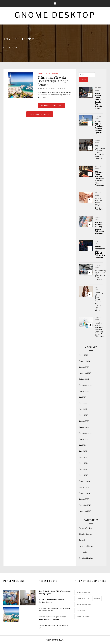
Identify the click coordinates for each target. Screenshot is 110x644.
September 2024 (85, 433)
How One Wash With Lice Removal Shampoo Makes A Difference (99, 330)
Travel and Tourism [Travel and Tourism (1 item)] (83, 616)
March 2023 (84, 475)
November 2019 (85, 511)
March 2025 (84, 415)
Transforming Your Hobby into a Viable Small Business (101, 275)
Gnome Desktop (55, 15)
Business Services (86, 528)
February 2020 (84, 493)
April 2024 (83, 457)
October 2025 (84, 379)
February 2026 (84, 361)
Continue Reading (51, 105)
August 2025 (84, 391)
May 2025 (83, 403)
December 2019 (85, 505)
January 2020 (84, 499)
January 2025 (84, 421)
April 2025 (83, 409)
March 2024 (84, 463)
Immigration (83, 552)
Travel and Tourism (49, 73)
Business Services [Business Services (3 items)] (83, 592)
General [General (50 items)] (97, 598)
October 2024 (84, 427)
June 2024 (83, 451)
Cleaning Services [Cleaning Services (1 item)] (83, 598)
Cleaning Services (86, 534)
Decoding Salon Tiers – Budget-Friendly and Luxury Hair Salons (99, 301)
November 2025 (85, 373)
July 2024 (83, 445)
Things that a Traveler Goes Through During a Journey (53, 81)
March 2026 (84, 355)
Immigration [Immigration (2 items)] (81, 610)
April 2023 (83, 469)
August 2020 (84, 487)
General (82, 540)
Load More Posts (40, 114)
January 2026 (84, 367)
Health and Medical (86, 546)
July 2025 (83, 397)
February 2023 (84, 481)
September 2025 (85, 385)
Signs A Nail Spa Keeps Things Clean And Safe (99, 204)
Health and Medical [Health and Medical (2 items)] (84, 604)
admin (63, 88)
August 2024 (84, 439)
